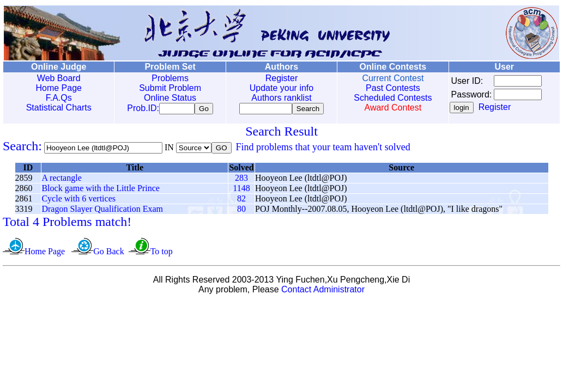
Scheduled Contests (391, 98)
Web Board (58, 78)
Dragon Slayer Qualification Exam (102, 211)
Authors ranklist (280, 98)
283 (241, 180)
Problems (169, 78)
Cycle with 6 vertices (78, 201)
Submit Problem (169, 88)
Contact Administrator (323, 292)
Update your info (280, 88)
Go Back (108, 253)
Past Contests (391, 88)
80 (241, 211)
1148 (241, 190)
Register (280, 78)
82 (241, 201)
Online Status (169, 98)
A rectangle (61, 180)
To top (162, 253)
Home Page (59, 88)
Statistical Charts (58, 108)
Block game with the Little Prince (100, 190)
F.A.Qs (58, 98)
